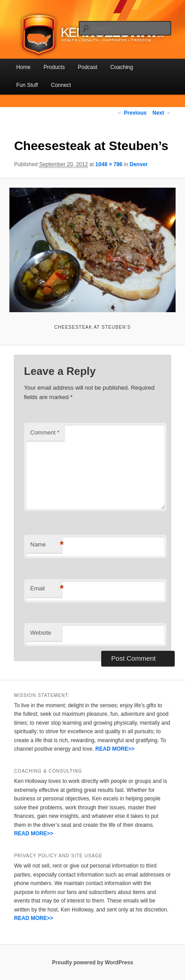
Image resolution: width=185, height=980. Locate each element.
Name (46, 545)
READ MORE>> (115, 749)
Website (41, 633)
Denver (139, 164)
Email (46, 589)
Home (23, 67)
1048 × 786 (109, 164)
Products (54, 67)
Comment (45, 432)
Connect (61, 85)
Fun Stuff (27, 85)
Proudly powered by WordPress (92, 963)
